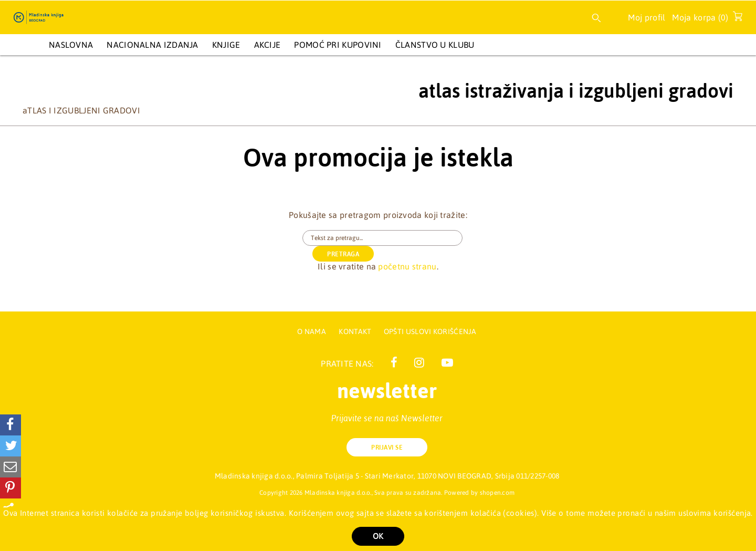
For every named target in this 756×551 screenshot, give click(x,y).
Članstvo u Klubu (435, 45)
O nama (312, 331)
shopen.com (497, 493)
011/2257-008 (538, 476)
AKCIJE (267, 45)
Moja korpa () (704, 19)
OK (378, 536)
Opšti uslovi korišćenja (430, 331)
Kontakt (356, 331)
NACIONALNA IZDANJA (152, 45)
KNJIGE (226, 45)
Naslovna (71, 45)
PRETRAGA (504, 238)
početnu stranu (407, 251)
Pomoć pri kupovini (338, 45)
